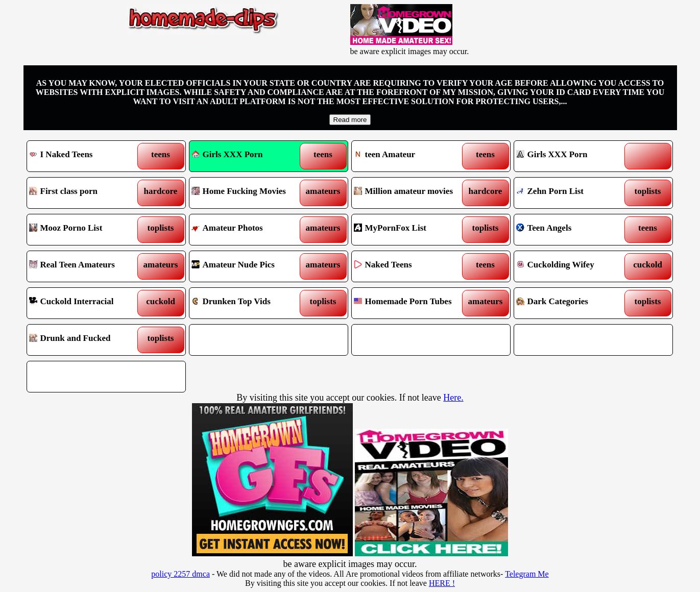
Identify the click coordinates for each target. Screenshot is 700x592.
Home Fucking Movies (248, 193)
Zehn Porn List (573, 193)
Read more (350, 120)
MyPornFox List (411, 230)
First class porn (86, 193)
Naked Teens (411, 266)
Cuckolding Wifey (573, 266)
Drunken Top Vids (248, 303)
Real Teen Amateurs (86, 266)
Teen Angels (573, 230)
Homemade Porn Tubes (411, 303)
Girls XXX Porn (227, 154)
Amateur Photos (248, 230)
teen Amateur (411, 156)
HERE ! (442, 583)
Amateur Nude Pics (248, 266)
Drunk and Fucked (86, 340)
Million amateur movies (411, 193)
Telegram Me (527, 574)
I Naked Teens (86, 156)
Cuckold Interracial (86, 303)
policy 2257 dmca (180, 574)
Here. (453, 398)
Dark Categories (573, 303)
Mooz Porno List (86, 230)
